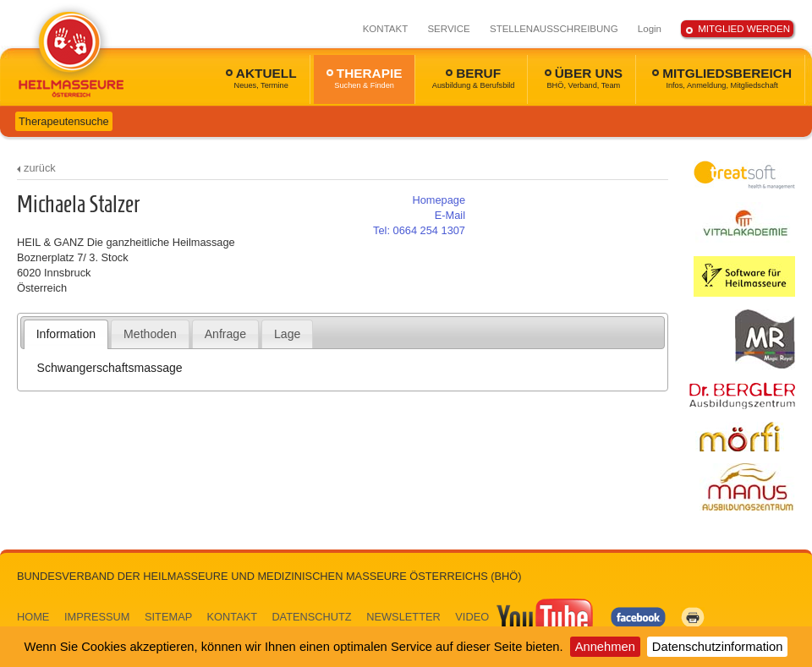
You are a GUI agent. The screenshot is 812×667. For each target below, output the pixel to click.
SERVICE (448, 29)
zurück (40, 168)
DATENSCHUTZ (311, 617)
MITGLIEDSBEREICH (722, 78)
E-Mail (450, 215)
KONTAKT (386, 29)
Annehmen (605, 647)
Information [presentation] (66, 334)
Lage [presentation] (287, 334)
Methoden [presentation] (150, 334)
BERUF (474, 78)
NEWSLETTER (403, 617)
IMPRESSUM (97, 617)
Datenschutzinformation (718, 647)
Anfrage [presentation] (225, 334)
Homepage (439, 200)
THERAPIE (365, 78)
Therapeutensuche (64, 121)
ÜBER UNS (584, 78)
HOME (33, 617)
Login (650, 29)
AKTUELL (261, 78)
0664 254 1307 (419, 230)
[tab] (66, 334)
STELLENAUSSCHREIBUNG (554, 29)
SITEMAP (168, 617)
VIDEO (525, 617)
